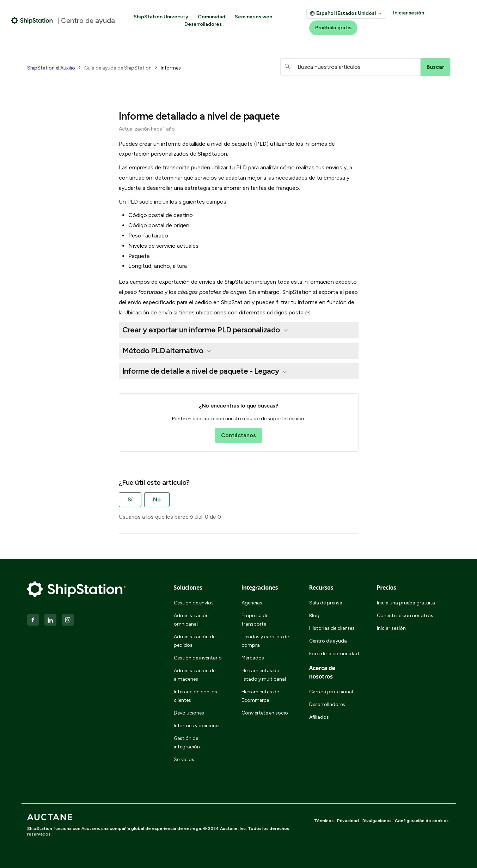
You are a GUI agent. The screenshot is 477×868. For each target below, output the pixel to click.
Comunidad (212, 17)
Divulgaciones (377, 821)
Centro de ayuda (328, 641)
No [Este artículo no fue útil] (157, 499)
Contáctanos (238, 435)
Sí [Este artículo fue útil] (130, 499)
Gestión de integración (187, 743)
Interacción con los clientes (195, 696)
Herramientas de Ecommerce (260, 696)
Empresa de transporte (255, 620)
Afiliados (319, 717)
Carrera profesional (331, 692)
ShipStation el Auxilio (51, 68)
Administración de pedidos (195, 641)
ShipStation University (161, 17)
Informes (171, 68)
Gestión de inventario (198, 658)
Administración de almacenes (195, 675)
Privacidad (348, 821)
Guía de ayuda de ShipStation (118, 68)
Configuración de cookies (422, 821)
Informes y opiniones (197, 726)
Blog (314, 616)
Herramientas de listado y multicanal (264, 675)
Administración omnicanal (191, 620)
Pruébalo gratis (333, 28)
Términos (324, 821)
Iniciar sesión (409, 13)
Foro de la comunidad (334, 654)
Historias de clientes (332, 628)
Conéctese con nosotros (405, 616)
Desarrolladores (203, 24)
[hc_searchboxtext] (350, 67)
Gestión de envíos (194, 603)
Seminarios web (254, 17)
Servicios (184, 759)
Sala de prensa (326, 603)
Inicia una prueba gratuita (406, 603)
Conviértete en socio (265, 713)
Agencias (252, 603)
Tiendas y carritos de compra (265, 641)
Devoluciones (189, 713)
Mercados (253, 658)
